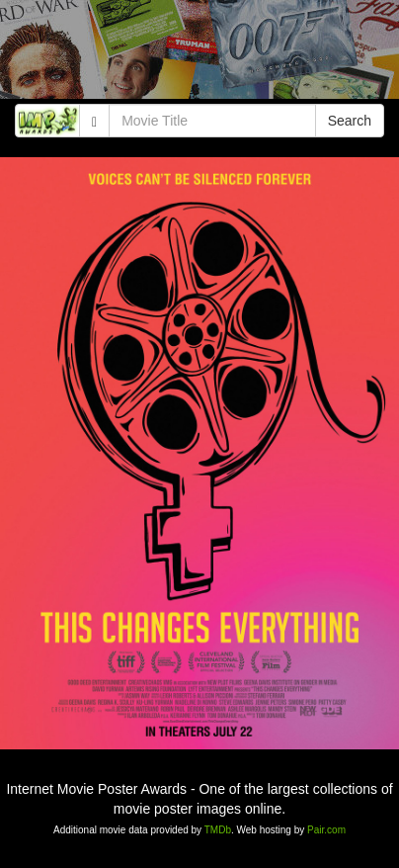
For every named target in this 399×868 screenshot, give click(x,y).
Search (350, 121)
